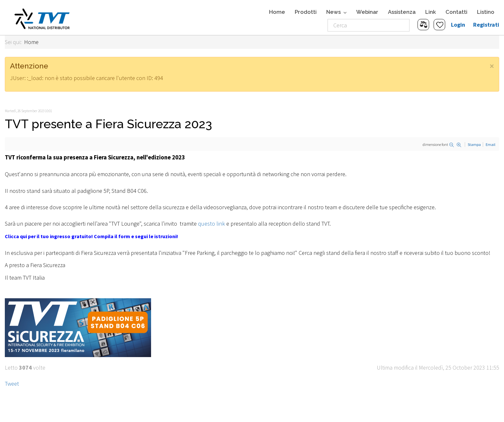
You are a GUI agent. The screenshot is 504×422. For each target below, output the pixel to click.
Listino (486, 12)
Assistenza (402, 12)
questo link (212, 224)
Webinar (367, 12)
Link (431, 12)
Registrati (486, 25)
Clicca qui (16, 236)
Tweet (12, 384)
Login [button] (458, 25)
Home (277, 12)
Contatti (456, 12)
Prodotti (306, 12)
